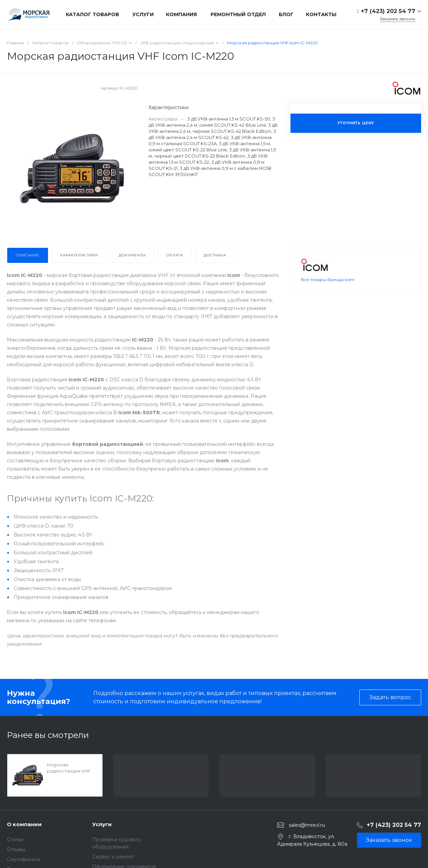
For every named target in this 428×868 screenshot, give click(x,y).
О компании (24, 824)
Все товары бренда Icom (328, 280)
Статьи (15, 840)
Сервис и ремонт (113, 857)
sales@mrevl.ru (307, 825)
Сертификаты (23, 859)
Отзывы (16, 849)
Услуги (102, 824)
